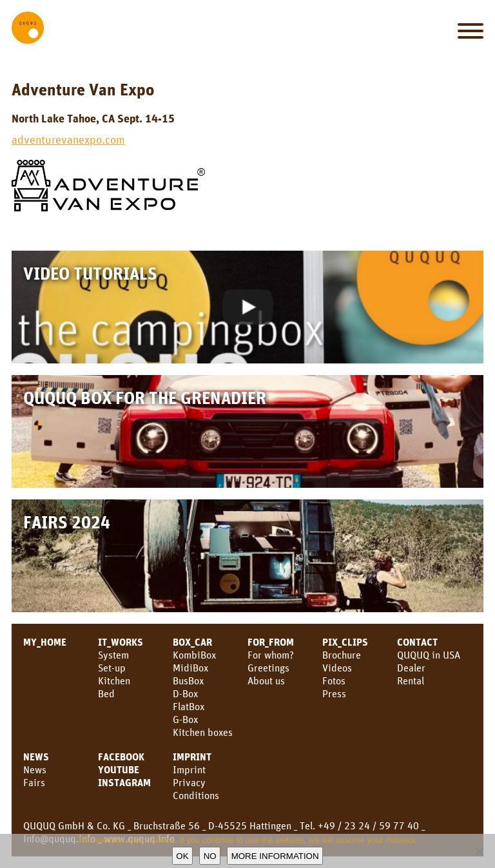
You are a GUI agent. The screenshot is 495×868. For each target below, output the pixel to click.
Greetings (268, 668)
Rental (411, 680)
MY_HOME (45, 642)
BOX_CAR (192, 642)
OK (182, 856)
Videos (337, 668)
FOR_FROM (271, 642)
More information (275, 856)
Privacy (189, 782)
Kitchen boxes (203, 732)
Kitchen (114, 680)
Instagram (124, 782)
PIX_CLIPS (345, 642)
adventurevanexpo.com (68, 139)
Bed (106, 693)
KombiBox (194, 655)
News (35, 769)
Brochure (342, 655)
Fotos (334, 680)
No (210, 856)
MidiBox (190, 668)
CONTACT (417, 642)
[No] (479, 851)
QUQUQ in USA (429, 655)
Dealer (411, 668)
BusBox (188, 680)
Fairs (34, 782)
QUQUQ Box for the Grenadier (145, 397)
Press (334, 693)
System (113, 655)
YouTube (119, 769)
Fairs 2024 (67, 522)
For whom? (271, 655)
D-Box (185, 693)
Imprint (192, 757)
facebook (121, 757)
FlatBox (189, 706)
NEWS (36, 757)
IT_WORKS (121, 642)
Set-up (112, 668)
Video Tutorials (90, 273)
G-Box (185, 719)
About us (266, 680)
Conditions (196, 795)
